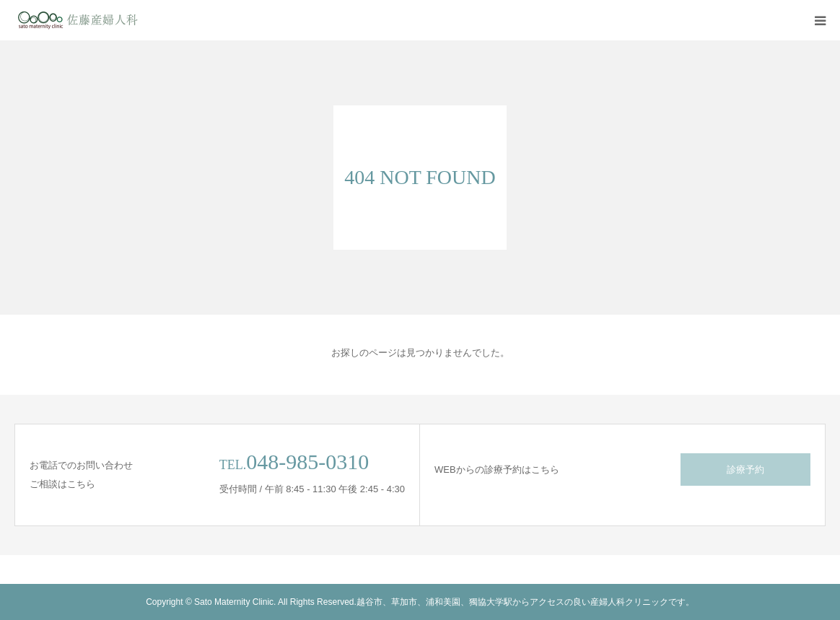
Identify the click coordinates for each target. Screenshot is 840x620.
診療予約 (745, 470)
